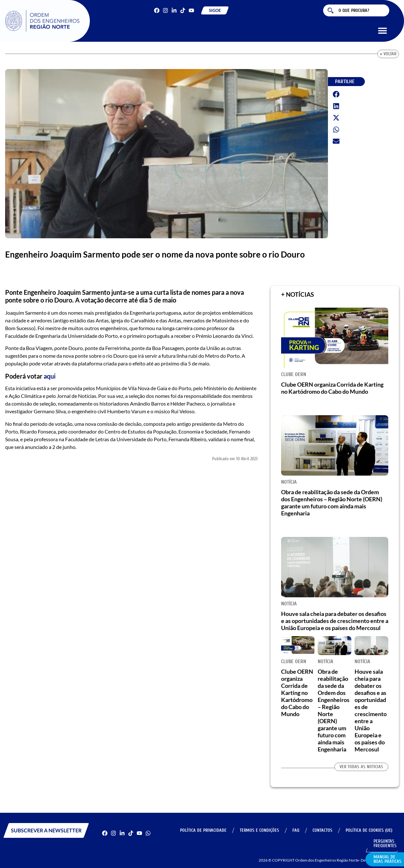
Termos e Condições (259, 830)
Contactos (322, 830)
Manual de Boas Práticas (387, 859)
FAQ (296, 830)
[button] (382, 30)
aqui (50, 376)
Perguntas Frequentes (385, 843)
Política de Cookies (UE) (369, 830)
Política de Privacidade (203, 830)
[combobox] (356, 10)
